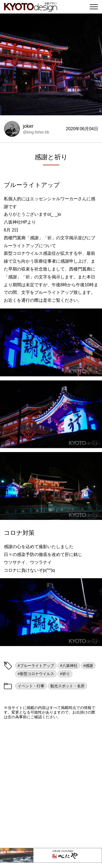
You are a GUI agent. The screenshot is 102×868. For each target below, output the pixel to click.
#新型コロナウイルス (36, 674)
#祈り (65, 674)
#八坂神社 (69, 666)
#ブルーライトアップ (36, 666)
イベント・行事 (31, 686)
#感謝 (88, 666)
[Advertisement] (51, 783)
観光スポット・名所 (67, 686)
